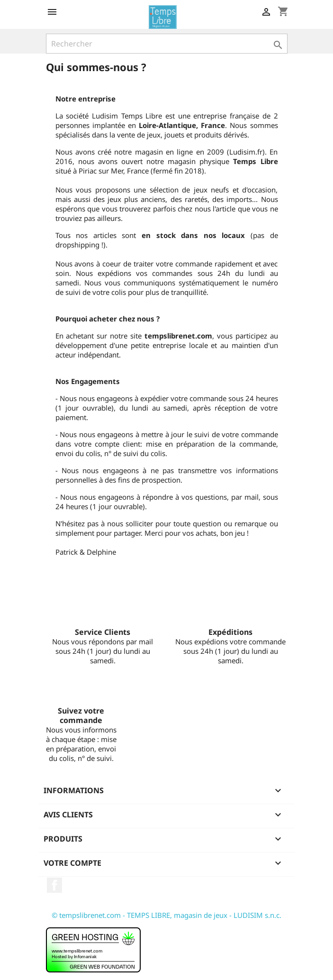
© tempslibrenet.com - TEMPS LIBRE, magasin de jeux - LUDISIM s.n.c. (166, 915)
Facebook (54, 885)
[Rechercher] (167, 44)
